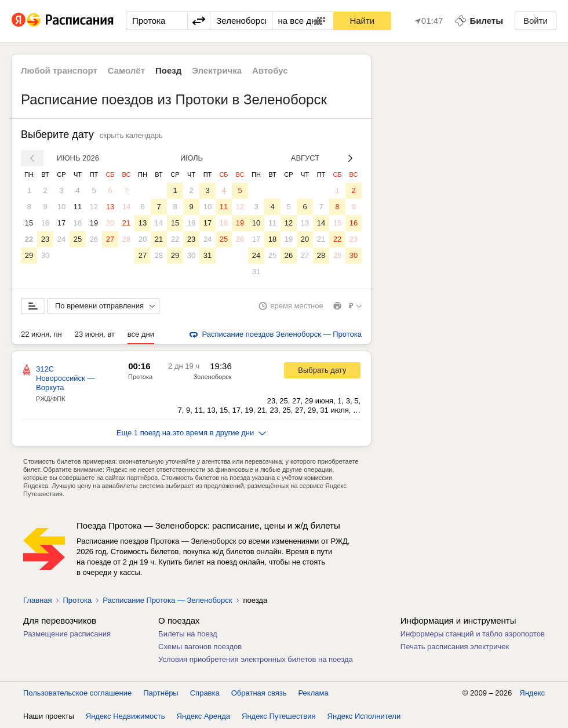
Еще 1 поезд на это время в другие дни (192, 433)
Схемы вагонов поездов (200, 647)
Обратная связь (259, 693)
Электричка (217, 70)
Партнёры (161, 693)
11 (78, 207)
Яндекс (532, 693)
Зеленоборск (213, 377)
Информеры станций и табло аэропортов (473, 634)
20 (110, 223)
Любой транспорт (59, 70)
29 (29, 255)
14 (126, 207)
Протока (140, 377)
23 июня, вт (95, 334)
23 (45, 239)
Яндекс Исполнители (364, 716)
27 (110, 239)
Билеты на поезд (188, 634)
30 (45, 255)
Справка (205, 693)
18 (78, 223)
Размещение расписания (67, 634)
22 (29, 239)
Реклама (314, 693)
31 (207, 255)
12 (94, 207)
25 (78, 239)
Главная (37, 600)
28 (126, 239)
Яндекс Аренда (203, 716)
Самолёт (126, 70)
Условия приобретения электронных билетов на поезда (256, 659)
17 (61, 223)
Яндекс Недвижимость (125, 716)
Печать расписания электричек (455, 647)
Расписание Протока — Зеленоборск (167, 600)
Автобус (270, 70)
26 (94, 239)
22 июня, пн (41, 334)
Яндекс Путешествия (279, 716)
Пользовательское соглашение (77, 693)
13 (110, 207)
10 (61, 207)
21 (126, 223)
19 (94, 223)
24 (61, 239)
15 (29, 223)
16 (45, 223)
